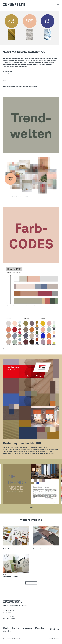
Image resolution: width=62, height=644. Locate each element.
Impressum (57, 639)
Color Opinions (9, 549)
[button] (27, 508)
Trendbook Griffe (10, 577)
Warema (6, 74)
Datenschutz (51, 639)
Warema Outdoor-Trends (43, 549)
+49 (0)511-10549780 (9, 619)
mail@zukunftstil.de (9, 617)
